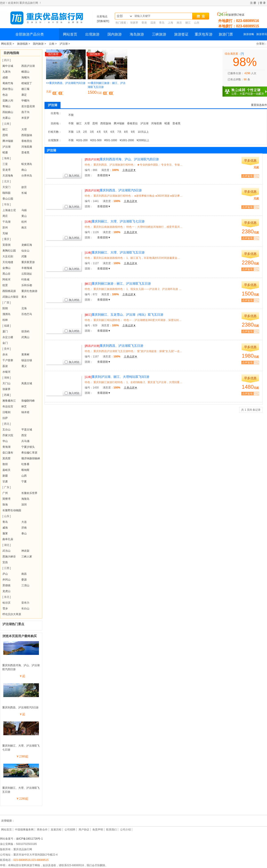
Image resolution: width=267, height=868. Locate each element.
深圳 (24, 505)
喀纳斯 (25, 470)
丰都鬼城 (27, 268)
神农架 (25, 551)
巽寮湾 (6, 499)
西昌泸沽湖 (28, 66)
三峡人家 (27, 557)
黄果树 (25, 355)
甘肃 (5, 482)
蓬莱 (5, 533)
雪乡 (5, 608)
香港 (144, 23)
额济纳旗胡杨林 (31, 458)
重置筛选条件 (259, 105)
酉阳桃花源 (9, 291)
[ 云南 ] (7, 124)
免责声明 (98, 830)
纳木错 (25, 412)
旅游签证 (181, 34)
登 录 (263, 3)
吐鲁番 (25, 464)
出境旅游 (92, 34)
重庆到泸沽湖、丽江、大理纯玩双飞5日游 (117, 377)
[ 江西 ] (7, 568)
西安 (24, 435)
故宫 (24, 187)
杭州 (24, 222)
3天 (92, 132)
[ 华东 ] (7, 204)
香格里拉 (27, 141)
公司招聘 (70, 830)
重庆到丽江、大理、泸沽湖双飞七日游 (115, 221)
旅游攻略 (249, 34)
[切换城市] (103, 21)
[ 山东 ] (7, 516)
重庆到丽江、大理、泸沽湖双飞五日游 (115, 252)
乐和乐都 (27, 285)
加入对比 (72, 176)
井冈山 (6, 580)
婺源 (24, 580)
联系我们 (111, 830)
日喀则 (6, 412)
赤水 (5, 355)
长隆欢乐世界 (29, 493)
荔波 (5, 366)
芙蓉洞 (6, 245)
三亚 (5, 164)
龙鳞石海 (27, 245)
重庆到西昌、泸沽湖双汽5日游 (20, 707)
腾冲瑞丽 (8, 141)
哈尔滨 (6, 603)
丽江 (188, 23)
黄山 (24, 216)
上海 (170, 23)
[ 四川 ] (7, 60)
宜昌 (5, 562)
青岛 (162, 23)
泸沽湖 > (65, 44)
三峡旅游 (159, 34)
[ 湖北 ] (7, 545)
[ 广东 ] (7, 487)
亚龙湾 (6, 170)
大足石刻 (8, 256)
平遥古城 (27, 430)
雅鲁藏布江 (9, 401)
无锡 (5, 233)
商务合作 (42, 830)
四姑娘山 (8, 112)
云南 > (53, 44)
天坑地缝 (8, 262)
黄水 (24, 297)
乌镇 (24, 210)
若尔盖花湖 (28, 106)
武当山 (6, 551)
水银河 (6, 372)
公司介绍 (125, 830)
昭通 (5, 153)
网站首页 (70, 34)
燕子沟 (25, 112)
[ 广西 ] (7, 303)
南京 (179, 23)
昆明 (5, 135)
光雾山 (6, 118)
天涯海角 (8, 176)
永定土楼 (8, 337)
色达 (5, 95)
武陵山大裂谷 (10, 297)
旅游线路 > (24, 44)
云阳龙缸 (27, 274)
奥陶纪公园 (9, 251)
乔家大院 (8, 435)
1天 (78, 132)
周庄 (5, 216)
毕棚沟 (25, 101)
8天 (126, 132)
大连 (24, 522)
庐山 (5, 574)
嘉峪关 (6, 470)
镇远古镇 (27, 360)
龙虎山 (6, 591)
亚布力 (25, 603)
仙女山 (25, 251)
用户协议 (84, 830)
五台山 (6, 430)
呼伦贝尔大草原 (12, 614)
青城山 (6, 106)
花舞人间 (8, 101)
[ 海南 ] (7, 158)
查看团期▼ (104, 175)
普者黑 (25, 153)
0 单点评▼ (129, 170)
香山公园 (8, 199)
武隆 (24, 256)
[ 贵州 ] (7, 349)
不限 (71, 115)
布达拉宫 (8, 406)
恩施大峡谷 (9, 557)
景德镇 (6, 585)
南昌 (24, 574)
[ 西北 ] (7, 424)
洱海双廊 (27, 147)
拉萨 (5, 418)
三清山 (25, 585)
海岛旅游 (137, 34)
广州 (5, 493)
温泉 (153, 23)
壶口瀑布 (8, 453)
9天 (133, 132)
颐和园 (6, 193)
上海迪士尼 (9, 210)
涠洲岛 (6, 314)
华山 (5, 441)
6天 (112, 132)
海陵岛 (25, 499)
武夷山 (25, 337)
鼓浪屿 (25, 331)
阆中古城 (8, 66)
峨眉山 (25, 72)
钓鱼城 (25, 279)
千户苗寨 (8, 360)
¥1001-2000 (127, 140)
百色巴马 (27, 314)
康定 (24, 95)
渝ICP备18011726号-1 (29, 839)
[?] (242, 54)
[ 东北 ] (7, 597)
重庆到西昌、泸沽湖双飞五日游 (114, 346)
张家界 (134, 23)
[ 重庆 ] (7, 239)
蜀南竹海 (8, 83)
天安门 (6, 187)
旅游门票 (226, 34)
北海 (24, 308)
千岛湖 (6, 222)
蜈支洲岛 (27, 164)
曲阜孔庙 (8, 539)
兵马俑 (25, 441)
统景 (5, 285)
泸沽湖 (6, 147)
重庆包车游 (204, 34)
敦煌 (5, 464)
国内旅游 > (40, 44)
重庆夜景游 (28, 262)
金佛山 (6, 268)
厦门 (5, 331)
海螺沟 (25, 77)
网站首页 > (8, 44)
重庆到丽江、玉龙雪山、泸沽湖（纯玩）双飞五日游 (124, 315)
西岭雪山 (8, 89)
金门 (5, 343)
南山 (24, 170)
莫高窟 (6, 458)
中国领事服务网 (24, 830)
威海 (5, 528)
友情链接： (8, 821)
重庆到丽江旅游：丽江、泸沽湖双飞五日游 (118, 283)
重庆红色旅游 (29, 291)
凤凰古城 (27, 383)
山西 (24, 476)
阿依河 (6, 279)
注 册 (253, 3)
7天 (119, 132)
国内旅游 (115, 34)
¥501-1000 (110, 140)
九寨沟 (6, 72)
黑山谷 (6, 274)
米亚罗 (25, 118)
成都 (5, 77)
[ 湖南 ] (7, 378)
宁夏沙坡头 (28, 447)
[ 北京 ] (7, 181)
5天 (106, 132)
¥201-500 (96, 140)
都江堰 (25, 89)
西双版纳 (27, 135)
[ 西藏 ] (7, 395)
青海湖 (6, 447)
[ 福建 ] (7, 326)
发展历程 (56, 830)
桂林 (5, 320)
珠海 (5, 505)
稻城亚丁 (27, 83)
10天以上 (143, 132)
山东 (197, 23)
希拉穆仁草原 (29, 453)
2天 (85, 132)
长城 (24, 193)
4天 (99, 132)
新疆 (5, 476)
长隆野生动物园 (12, 510)
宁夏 (24, 482)
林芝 (24, 406)
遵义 (24, 366)
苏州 (5, 228)
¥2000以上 (143, 140)
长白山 (25, 608)
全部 (120, 16)
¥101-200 (82, 140)
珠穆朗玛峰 (28, 401)
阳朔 (5, 308)
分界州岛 (27, 176)
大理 (24, 129)
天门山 (6, 383)
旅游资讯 (262, 34)
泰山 (24, 533)
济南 (24, 528)
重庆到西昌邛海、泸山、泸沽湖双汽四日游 (122, 159)
